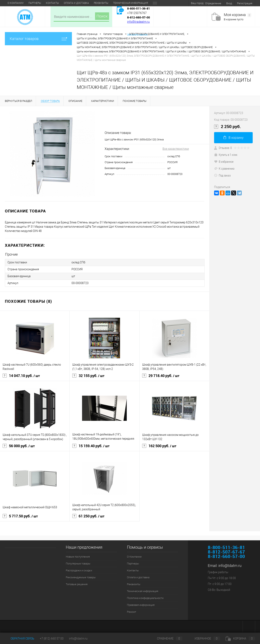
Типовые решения (77, 584)
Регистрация (245, 3)
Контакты (52, 3)
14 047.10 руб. (21, 376)
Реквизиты (101, 3)
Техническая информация (131, 3)
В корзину (233, 138)
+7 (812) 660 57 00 (52, 639)
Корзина (240, 639)
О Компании (16, 3)
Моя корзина (238, 15)
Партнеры (35, 3)
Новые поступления (78, 557)
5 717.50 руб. (20, 516)
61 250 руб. (88, 516)
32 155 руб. (88, 376)
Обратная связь (20, 639)
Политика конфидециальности (145, 598)
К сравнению (224, 168)
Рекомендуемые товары (81, 577)
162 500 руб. (159, 446)
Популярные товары (78, 564)
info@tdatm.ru (230, 566)
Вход (229, 3)
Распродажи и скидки (79, 570)
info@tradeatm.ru (138, 22)
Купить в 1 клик (226, 155)
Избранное (204, 639)
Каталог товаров (38, 39)
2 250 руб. (227, 127)
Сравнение (166, 639)
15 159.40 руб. (91, 446)
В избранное (224, 162)
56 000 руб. (19, 446)
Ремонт (132, 612)
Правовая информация (141, 605)
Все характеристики (176, 149)
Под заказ (222, 175)
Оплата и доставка (76, 3)
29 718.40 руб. (161, 376)
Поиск (102, 16)
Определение (213, 3)
